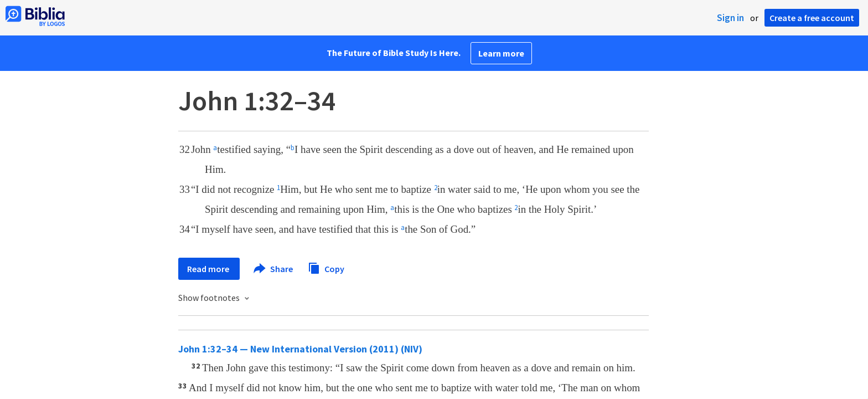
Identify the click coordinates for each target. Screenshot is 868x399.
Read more (209, 269)
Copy (326, 267)
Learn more (501, 53)
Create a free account (812, 18)
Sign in (730, 18)
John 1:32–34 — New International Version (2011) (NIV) (300, 349)
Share (274, 269)
